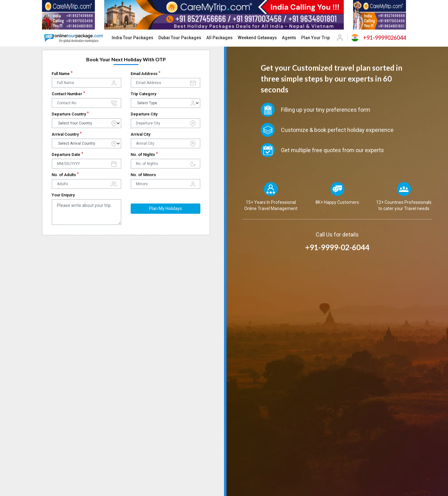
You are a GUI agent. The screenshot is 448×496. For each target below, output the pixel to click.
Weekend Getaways (257, 38)
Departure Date (68, 154)
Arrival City (140, 134)
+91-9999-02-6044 (337, 247)
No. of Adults (65, 175)
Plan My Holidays (166, 208)
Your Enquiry (63, 195)
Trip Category (143, 94)
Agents (289, 38)
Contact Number (68, 94)
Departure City (144, 114)
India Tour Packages (133, 38)
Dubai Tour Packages (180, 38)
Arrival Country (67, 134)
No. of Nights (144, 154)
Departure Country (70, 114)
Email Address (146, 74)
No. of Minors (143, 175)
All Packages (219, 38)
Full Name (62, 74)
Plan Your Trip (315, 38)
